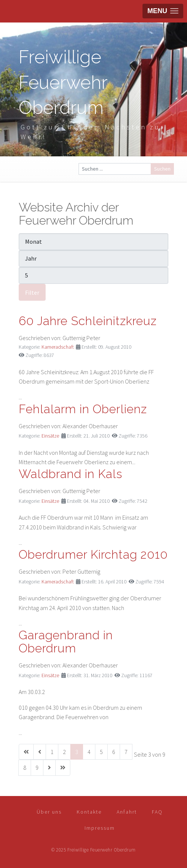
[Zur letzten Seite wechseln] (63, 768)
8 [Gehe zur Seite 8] (25, 768)
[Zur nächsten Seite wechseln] (49, 768)
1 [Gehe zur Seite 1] (52, 752)
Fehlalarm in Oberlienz (83, 409)
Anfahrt (127, 812)
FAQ (157, 812)
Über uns (49, 812)
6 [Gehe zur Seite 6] (114, 752)
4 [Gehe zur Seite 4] (89, 752)
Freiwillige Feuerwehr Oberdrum (63, 82)
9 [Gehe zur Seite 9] (37, 768)
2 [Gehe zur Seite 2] (64, 752)
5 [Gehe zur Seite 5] (101, 752)
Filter (32, 292)
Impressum (100, 828)
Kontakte (89, 812)
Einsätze (50, 436)
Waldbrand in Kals (70, 474)
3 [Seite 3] (77, 752)
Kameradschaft (58, 347)
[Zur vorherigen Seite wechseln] (40, 752)
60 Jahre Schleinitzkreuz (88, 321)
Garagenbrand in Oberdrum (66, 642)
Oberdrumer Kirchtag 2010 (93, 554)
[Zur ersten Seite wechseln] (26, 752)
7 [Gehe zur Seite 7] (126, 752)
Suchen (162, 169)
